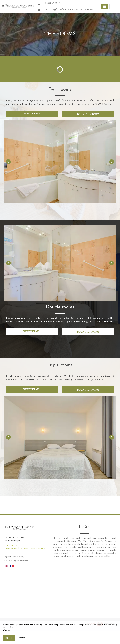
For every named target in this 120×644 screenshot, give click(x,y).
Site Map (20, 556)
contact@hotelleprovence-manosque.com (69, 10)
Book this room (88, 114)
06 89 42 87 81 (53, 3)
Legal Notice (9, 556)
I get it (9, 638)
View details (32, 113)
